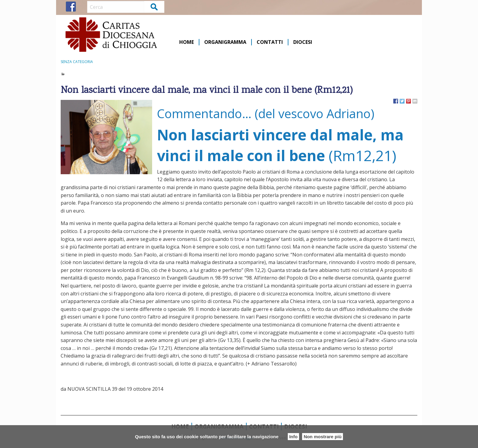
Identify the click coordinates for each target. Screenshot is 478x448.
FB (71, 7)
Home (187, 42)
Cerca (154, 7)
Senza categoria (77, 62)
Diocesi (303, 42)
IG (82, 7)
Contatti (270, 42)
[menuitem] (187, 42)
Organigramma (225, 42)
